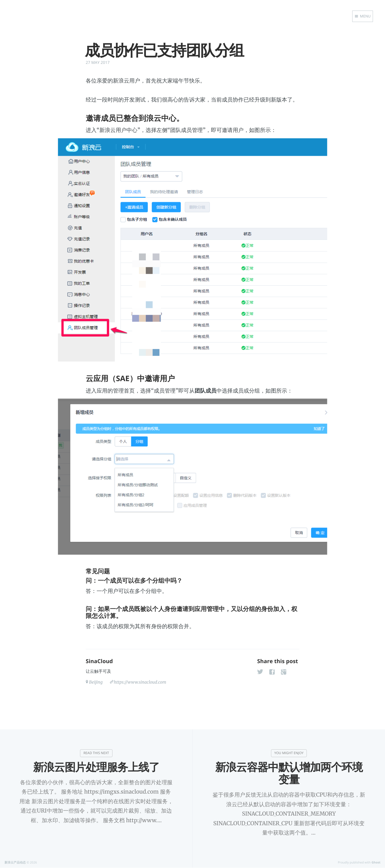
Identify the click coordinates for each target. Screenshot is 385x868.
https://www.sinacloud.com (140, 682)
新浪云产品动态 (15, 862)
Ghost (376, 862)
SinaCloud (99, 661)
